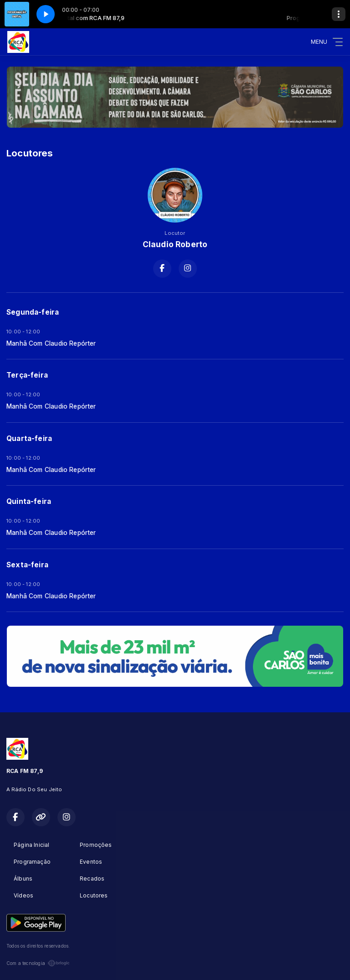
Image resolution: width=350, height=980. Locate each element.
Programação (32, 862)
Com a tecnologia (38, 963)
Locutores (94, 895)
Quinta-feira (29, 501)
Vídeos (23, 895)
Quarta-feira (29, 438)
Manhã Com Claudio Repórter (51, 343)
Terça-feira (27, 375)
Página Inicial (32, 845)
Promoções (96, 845)
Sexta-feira (27, 565)
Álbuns (23, 879)
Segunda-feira (33, 312)
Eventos (91, 862)
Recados (92, 879)
